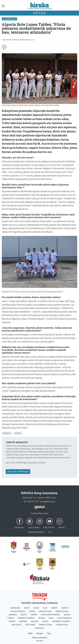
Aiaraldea (15, 608)
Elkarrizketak (9, 19)
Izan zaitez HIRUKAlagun (18, 472)
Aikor (27, 608)
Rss (50, 532)
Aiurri (36, 608)
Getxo (40, 13)
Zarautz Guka (46, 625)
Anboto (65, 608)
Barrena (13, 615)
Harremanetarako (36, 532)
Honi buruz (19, 528)
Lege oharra (34, 528)
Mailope (35, 621)
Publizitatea (49, 528)
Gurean (40, 633)
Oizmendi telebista (61, 621)
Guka (51, 618)
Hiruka (12, 621)
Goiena (11, 618)
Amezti (54, 608)
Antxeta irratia (18, 611)
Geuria (67, 615)
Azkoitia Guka (62, 611)
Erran (34, 615)
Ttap (49, 633)
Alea (45, 608)
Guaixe (42, 618)
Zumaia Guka (62, 625)
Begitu (24, 615)
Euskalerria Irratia (50, 615)
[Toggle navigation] (3, 6)
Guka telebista (65, 618)
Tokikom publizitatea (39, 638)
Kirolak (7, 433)
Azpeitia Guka (45, 611)
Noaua (45, 621)
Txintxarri (30, 625)
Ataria (32, 611)
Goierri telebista (26, 618)
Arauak (62, 528)
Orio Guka (16, 625)
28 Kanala (39, 628)
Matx (30, 633)
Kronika (23, 621)
